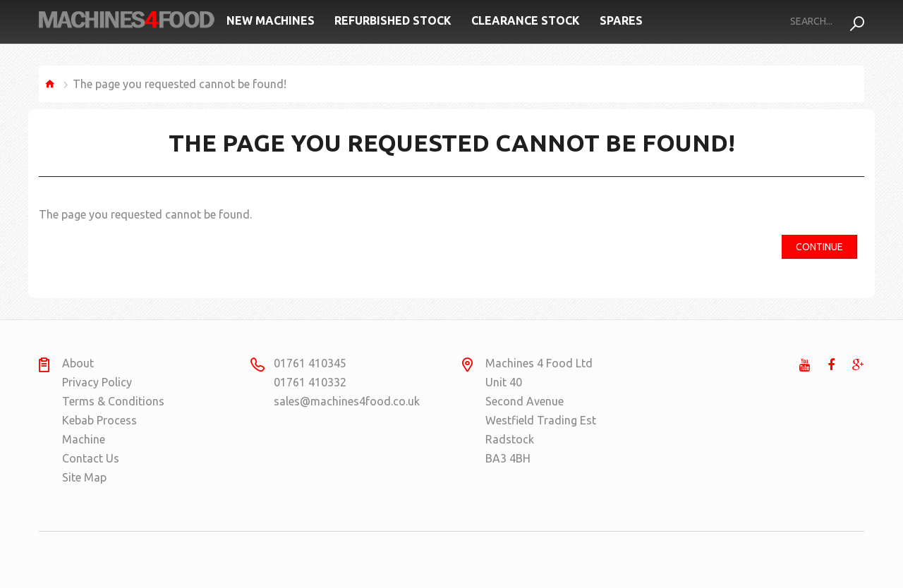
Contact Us (91, 458)
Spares (621, 20)
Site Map (84, 477)
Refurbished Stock (393, 20)
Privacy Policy (97, 382)
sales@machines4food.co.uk (328, 401)
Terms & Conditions (113, 401)
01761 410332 (310, 382)
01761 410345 (310, 363)
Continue (819, 247)
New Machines (271, 20)
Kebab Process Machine (99, 430)
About (78, 363)
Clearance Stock (526, 20)
